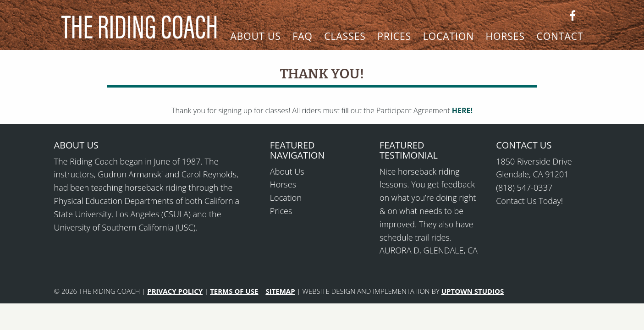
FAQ (302, 37)
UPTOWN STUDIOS (473, 291)
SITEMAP (280, 291)
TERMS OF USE (234, 291)
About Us (256, 37)
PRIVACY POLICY (175, 291)
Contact (560, 37)
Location (449, 37)
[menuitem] (256, 41)
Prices (394, 37)
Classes (345, 37)
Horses (505, 37)
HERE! (462, 110)
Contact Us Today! (529, 201)
